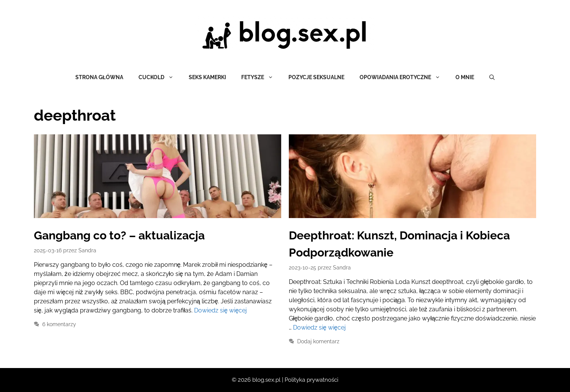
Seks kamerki (207, 77)
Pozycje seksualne (316, 77)
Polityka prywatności (311, 380)
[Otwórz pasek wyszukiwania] (492, 77)
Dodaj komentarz (318, 341)
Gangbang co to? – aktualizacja (119, 235)
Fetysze (261, 77)
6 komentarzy (59, 324)
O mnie (465, 77)
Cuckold (160, 77)
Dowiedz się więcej (221, 310)
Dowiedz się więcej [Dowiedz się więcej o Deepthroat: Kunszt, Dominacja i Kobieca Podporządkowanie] (319, 327)
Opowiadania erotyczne (404, 77)
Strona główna (99, 77)
